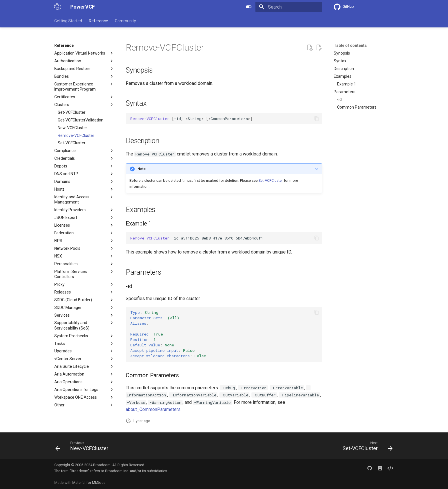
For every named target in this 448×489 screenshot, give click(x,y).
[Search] (289, 7)
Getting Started (68, 21)
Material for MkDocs (89, 483)
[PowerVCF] (58, 7)
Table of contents (350, 45)
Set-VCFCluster (271, 180)
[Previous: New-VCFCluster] (84, 447)
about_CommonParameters (153, 409)
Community (125, 21)
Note (142, 169)
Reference (98, 21)
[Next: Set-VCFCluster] (366, 447)
